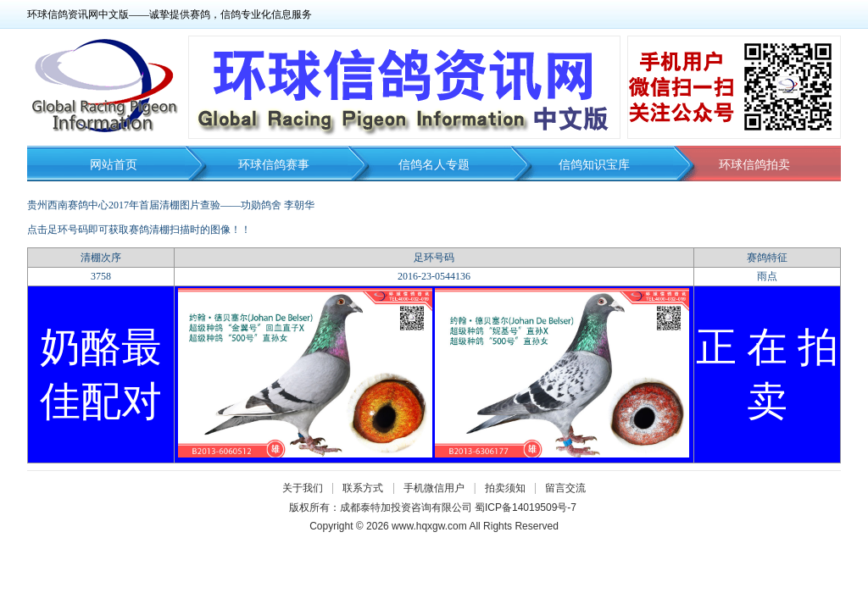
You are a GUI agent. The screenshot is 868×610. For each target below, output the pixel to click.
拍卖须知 (509, 488)
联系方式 (363, 488)
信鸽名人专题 (434, 165)
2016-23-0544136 (434, 276)
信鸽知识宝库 (594, 165)
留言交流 (565, 488)
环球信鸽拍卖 (754, 165)
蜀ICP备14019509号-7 (526, 507)
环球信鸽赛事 (274, 165)
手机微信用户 (434, 488)
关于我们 (303, 488)
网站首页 (114, 165)
